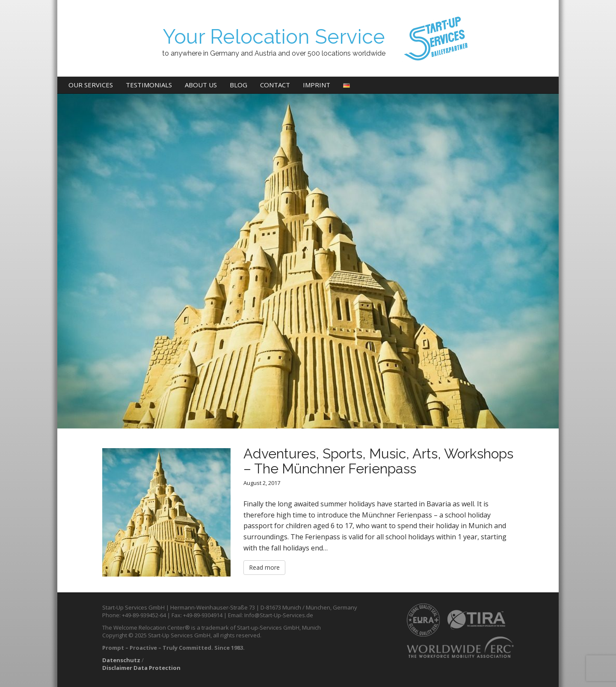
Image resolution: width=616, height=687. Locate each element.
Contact (275, 85)
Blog (238, 85)
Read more (264, 567)
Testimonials (149, 85)
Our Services (91, 85)
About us (201, 85)
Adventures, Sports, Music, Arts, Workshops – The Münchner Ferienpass (378, 461)
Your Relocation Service (274, 37)
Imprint (317, 85)
